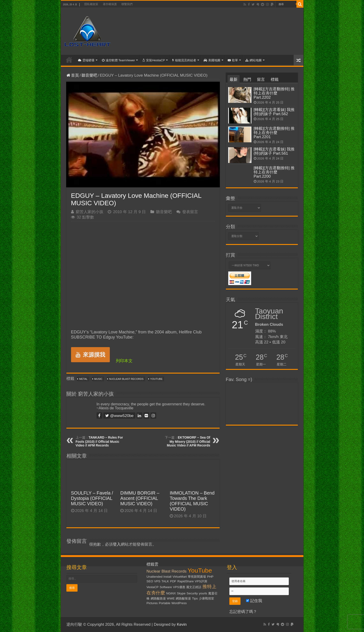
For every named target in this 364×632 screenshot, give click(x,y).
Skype (181, 593)
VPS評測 (201, 581)
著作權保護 (110, 4)
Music (98, 379)
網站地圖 (253, 60)
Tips (195, 598)
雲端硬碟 (86, 60)
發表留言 (190, 212)
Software (166, 587)
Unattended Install (159, 577)
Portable (165, 603)
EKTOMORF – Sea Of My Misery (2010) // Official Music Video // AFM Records (189, 441)
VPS (157, 581)
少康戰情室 (206, 598)
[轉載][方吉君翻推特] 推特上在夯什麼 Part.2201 (274, 133)
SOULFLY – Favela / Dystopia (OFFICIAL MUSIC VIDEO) (92, 498)
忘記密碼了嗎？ (243, 612)
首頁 (69, 60)
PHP (210, 577)
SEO (150, 581)
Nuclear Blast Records (126, 379)
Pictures (152, 603)
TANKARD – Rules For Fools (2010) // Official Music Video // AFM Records (99, 441)
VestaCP (153, 587)
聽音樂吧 (89, 75)
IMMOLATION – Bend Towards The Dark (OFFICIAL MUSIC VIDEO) (192, 501)
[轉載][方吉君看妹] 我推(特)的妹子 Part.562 (274, 112)
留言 (261, 80)
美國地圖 (212, 60)
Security (192, 593)
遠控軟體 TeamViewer (119, 60)
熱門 (247, 80)
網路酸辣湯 (183, 598)
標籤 (275, 80)
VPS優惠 (179, 587)
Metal (83, 379)
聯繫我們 (127, 4)
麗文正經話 (194, 587)
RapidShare (185, 581)
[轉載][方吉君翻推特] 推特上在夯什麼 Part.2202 (274, 93)
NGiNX (171, 593)
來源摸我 (90, 355)
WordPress (179, 603)
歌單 (233, 60)
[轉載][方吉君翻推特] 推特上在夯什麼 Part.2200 (274, 172)
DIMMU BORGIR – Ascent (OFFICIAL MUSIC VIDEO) (140, 498)
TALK (165, 581)
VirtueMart (180, 577)
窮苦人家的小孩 (89, 212)
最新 (234, 80)
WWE (171, 598)
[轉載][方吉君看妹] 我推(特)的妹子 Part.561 (274, 151)
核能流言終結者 (184, 60)
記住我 (254, 601)
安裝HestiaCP (154, 60)
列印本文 (124, 361)
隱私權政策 (91, 4)
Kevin (182, 624)
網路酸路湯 (158, 598)
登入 (117, 544)
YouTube (156, 379)
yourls (203, 593)
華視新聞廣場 (197, 577)
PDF (173, 581)
